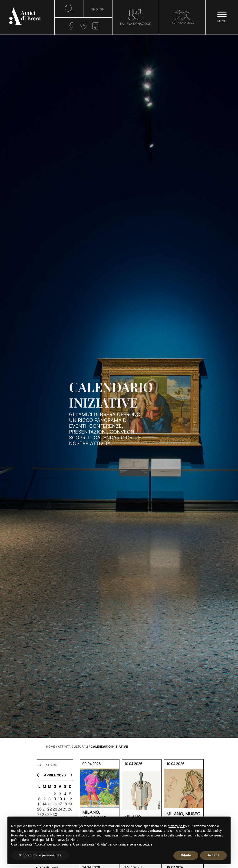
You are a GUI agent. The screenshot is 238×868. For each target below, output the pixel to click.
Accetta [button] (213, 855)
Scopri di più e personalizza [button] (40, 855)
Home (51, 747)
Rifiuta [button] (186, 855)
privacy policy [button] (177, 826)
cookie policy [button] (212, 831)
